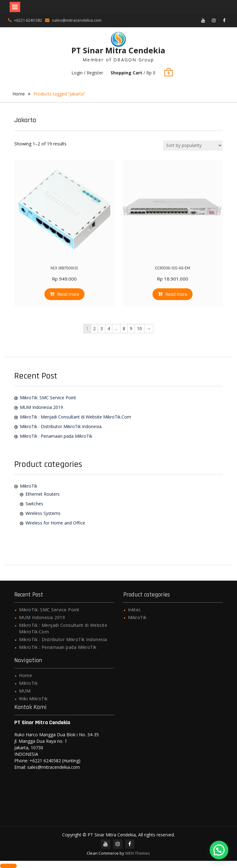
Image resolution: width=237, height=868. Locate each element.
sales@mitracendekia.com (77, 20)
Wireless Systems (43, 513)
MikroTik (29, 486)
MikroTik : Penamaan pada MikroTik (56, 436)
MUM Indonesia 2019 (41, 407)
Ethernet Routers (43, 494)
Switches (34, 504)
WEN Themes (138, 853)
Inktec (134, 610)
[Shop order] (193, 146)
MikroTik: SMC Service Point (48, 398)
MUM (25, 691)
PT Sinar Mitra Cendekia (118, 50)
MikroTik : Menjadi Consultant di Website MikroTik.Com (75, 417)
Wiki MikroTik (33, 699)
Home (19, 94)
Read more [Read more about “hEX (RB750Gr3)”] (68, 294)
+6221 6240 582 (28, 20)
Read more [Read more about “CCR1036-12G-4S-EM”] (176, 294)
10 (139, 328)
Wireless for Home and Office (55, 523)
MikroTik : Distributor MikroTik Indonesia (61, 426)
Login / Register (87, 73)
